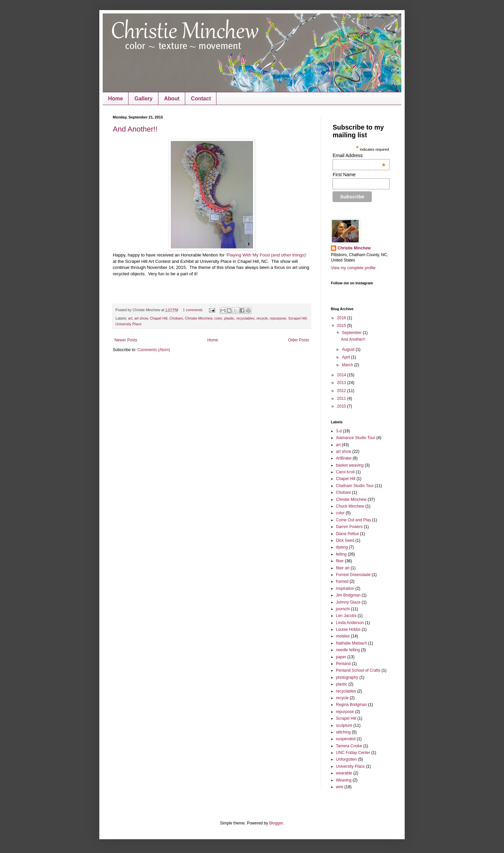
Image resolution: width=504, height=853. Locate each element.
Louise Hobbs (348, 629)
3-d (339, 431)
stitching (343, 732)
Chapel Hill (159, 318)
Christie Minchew (199, 318)
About (172, 99)
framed (342, 581)
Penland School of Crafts (358, 670)
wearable (344, 773)
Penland (343, 664)
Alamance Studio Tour (356, 438)
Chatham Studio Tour (355, 486)
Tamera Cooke (349, 746)
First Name (344, 175)
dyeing (342, 547)
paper (341, 657)
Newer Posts (126, 340)
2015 (342, 326)
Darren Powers (349, 527)
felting (341, 554)
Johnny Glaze (348, 602)
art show (141, 318)
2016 (342, 318)
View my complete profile (353, 268)
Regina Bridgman (351, 705)
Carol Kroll (345, 472)
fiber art (343, 568)
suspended (346, 739)
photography (347, 677)
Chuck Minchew (350, 506)
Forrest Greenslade (353, 575)
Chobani (176, 318)
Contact (201, 99)
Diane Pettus (347, 534)
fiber (340, 561)
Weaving (344, 780)
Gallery (143, 99)
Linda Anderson (350, 623)
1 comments (193, 310)
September (352, 333)
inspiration (345, 588)
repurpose (278, 318)
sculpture (344, 725)
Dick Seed (345, 540)
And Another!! (135, 129)
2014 (342, 375)
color (218, 318)
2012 (342, 391)
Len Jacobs (346, 616)
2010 (342, 406)
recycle (262, 318)
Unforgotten (346, 759)
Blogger (276, 823)
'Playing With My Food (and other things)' (266, 255)
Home (115, 99)
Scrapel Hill (297, 318)
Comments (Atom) (154, 350)
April (346, 357)
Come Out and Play (354, 520)
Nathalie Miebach (351, 643)
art (130, 318)
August (349, 349)
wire (340, 787)
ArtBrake (344, 458)
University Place (128, 324)
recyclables (245, 318)
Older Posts (298, 340)
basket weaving (350, 465)
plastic (229, 318)
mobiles (343, 636)
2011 (342, 398)
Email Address (359, 155)
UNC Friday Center (353, 753)
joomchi (343, 609)
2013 (342, 383)
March (348, 365)
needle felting (348, 650)
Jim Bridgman (348, 595)
